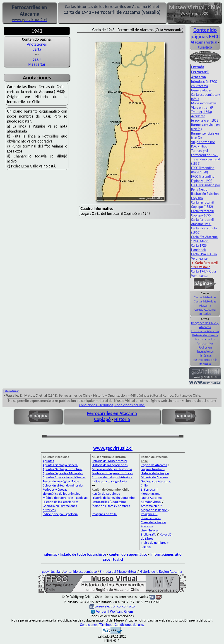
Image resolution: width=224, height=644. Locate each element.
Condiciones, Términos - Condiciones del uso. (112, 625)
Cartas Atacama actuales (205, 312)
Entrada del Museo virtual (109, 461)
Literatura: (11, 391)
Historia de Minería (205, 335)
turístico (205, 47)
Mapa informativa (204, 103)
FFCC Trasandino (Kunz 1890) (203, 170)
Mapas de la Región (154, 510)
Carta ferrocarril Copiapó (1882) (202, 204)
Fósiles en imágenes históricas (112, 473)
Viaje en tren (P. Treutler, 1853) (202, 110)
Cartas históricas (205, 297)
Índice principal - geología (60, 514)
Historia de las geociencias (60, 502)
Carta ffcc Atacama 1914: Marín (204, 239)
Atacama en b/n (152, 506)
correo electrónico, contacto (114, 606)
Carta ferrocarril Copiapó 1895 (202, 213)
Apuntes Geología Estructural (63, 469)
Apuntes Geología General (60, 465)
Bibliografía (149, 534)
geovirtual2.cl (52, 571)
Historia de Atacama (205, 331)
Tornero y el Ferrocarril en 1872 (205, 153)
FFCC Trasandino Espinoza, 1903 (203, 179)
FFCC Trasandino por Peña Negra (206, 187)
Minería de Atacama (155, 477)
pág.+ (37, 59)
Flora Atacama (151, 494)
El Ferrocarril (150, 489)
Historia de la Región (155, 473)
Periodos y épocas (55, 489)
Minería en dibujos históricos (112, 469)
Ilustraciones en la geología (205, 362)
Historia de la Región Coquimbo (113, 498)
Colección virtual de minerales (63, 485)
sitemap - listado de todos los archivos (75, 554)
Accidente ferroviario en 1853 (205, 118)
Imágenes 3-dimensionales (151, 516)
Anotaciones (37, 44)
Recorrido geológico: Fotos (61, 481)
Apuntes (48, 461)
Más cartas (37, 64)
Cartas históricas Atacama (205, 303)
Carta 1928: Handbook (199, 248)
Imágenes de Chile (104, 514)
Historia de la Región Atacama (161, 571)
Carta (37, 49)
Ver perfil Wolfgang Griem (112, 611)
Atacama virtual (204, 42)
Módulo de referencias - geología (65, 498)
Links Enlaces (150, 530)
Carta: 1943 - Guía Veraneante (204, 256)
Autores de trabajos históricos (112, 477)
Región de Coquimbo (106, 494)
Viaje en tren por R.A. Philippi (203, 144)
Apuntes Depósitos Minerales (63, 473)
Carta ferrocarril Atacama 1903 (202, 222)
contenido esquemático (128, 554)
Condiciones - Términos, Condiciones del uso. (112, 405)
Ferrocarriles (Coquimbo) (109, 502)
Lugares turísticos (153, 469)
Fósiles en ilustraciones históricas (205, 351)
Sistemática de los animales (61, 494)
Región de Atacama (154, 465)
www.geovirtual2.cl (113, 448)
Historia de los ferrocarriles (205, 341)
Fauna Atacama (151, 498)
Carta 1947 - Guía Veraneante (204, 273)
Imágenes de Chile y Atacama (205, 325)
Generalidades (201, 90)
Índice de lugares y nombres (111, 506)
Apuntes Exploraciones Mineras (64, 477)
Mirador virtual (151, 502)
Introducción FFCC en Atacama (204, 84)
